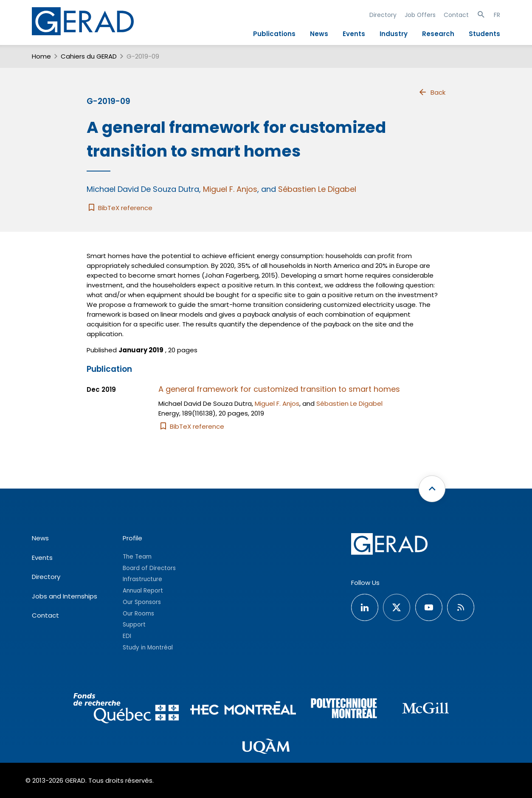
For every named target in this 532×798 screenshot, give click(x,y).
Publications (274, 34)
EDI (127, 636)
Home (41, 56)
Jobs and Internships (65, 596)
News (319, 34)
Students (484, 34)
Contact (456, 15)
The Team (137, 557)
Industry (394, 34)
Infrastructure (142, 579)
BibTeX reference (120, 208)
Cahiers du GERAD (89, 56)
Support (134, 625)
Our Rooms (138, 614)
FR (497, 15)
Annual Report (143, 591)
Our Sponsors (142, 602)
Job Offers (420, 15)
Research (438, 34)
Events (354, 34)
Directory (383, 15)
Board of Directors (149, 568)
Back (432, 92)
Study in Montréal (148, 648)
